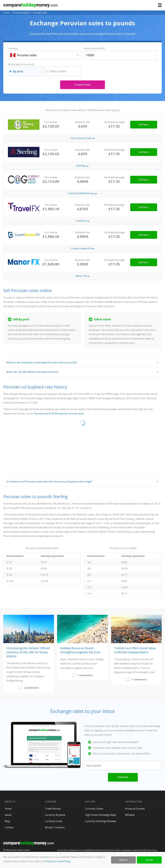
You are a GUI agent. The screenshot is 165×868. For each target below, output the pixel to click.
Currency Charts (94, 809)
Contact (9, 827)
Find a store (58, 71)
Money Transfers (55, 827)
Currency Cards (54, 821)
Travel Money (53, 809)
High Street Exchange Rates (101, 815)
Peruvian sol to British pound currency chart (59, 413)
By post (18, 71)
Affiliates (130, 815)
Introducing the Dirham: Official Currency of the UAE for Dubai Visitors (28, 652)
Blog (7, 821)
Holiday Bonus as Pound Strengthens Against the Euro (80, 650)
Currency (13, 48)
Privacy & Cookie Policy (58, 861)
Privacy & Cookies (135, 809)
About (8, 815)
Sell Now (144, 125)
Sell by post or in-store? (21, 64)
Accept (149, 860)
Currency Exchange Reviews (101, 821)
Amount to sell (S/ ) (95, 48)
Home (6, 13)
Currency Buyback (21, 13)
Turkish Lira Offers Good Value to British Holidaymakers (135, 650)
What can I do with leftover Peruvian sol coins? (32, 372)
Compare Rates (82, 85)
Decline (123, 860)
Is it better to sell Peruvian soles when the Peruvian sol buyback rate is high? (49, 482)
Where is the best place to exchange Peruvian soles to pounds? (42, 362)
